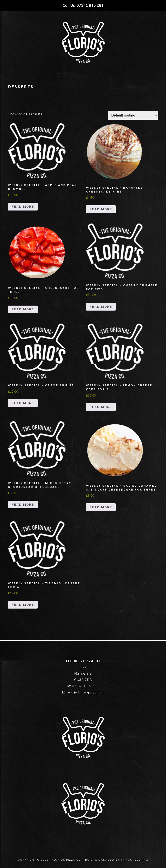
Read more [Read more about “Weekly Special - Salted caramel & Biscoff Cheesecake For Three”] (101, 507)
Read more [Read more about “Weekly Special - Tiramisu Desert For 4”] (23, 605)
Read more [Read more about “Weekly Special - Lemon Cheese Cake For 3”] (101, 407)
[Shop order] (133, 115)
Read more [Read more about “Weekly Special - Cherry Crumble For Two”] (101, 307)
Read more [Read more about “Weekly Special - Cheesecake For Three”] (23, 309)
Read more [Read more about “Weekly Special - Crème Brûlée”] (23, 403)
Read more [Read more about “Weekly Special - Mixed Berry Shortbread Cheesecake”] (23, 504)
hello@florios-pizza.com (85, 692)
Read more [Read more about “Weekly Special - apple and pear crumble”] (23, 206)
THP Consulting (134, 860)
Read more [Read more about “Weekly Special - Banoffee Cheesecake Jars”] (101, 209)
